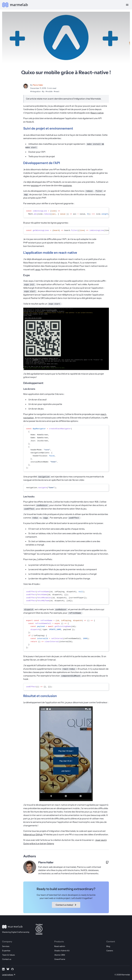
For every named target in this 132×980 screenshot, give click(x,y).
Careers (110, 951)
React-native (97, 113)
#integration (35, 91)
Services (6, 946)
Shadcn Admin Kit (62, 951)
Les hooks (29, 497)
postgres (67, 185)
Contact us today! (66, 905)
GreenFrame (60, 959)
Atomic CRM (60, 955)
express (35, 185)
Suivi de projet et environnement (48, 128)
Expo (27, 275)
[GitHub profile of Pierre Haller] (107, 862)
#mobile (49, 91)
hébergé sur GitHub (33, 834)
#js (43, 91)
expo (38, 269)
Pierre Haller (38, 85)
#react (56, 91)
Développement (33, 383)
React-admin (60, 946)
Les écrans (29, 389)
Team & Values (8, 955)
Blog (108, 946)
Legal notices (8, 975)
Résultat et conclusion (40, 696)
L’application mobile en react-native (50, 253)
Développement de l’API (42, 163)
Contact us (7, 959)
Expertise (6, 951)
